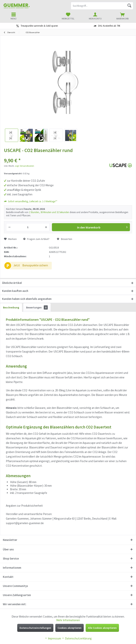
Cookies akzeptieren (70, 628)
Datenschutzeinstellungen (35, 628)
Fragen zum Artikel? (36, 239)
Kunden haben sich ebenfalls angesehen (27, 299)
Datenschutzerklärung (77, 638)
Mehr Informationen (68, 620)
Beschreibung (11, 307)
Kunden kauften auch (15, 291)
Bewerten (64, 239)
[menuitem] (122, 16)
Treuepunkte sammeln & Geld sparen (39, 26)
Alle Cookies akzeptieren (102, 628)
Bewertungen (37, 307)
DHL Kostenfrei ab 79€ (109, 26)
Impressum (53, 638)
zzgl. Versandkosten (24, 166)
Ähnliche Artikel (12, 283)
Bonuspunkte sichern (35, 265)
